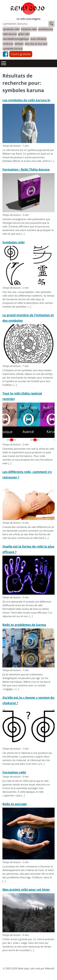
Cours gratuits (21, 54)
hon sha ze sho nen (36, 44)
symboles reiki (11, 29)
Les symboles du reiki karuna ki (26, 100)
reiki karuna (10, 34)
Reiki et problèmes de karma (24, 625)
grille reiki (24, 34)
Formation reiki (14, 772)
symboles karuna (13, 49)
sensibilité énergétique (16, 39)
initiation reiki (29, 29)
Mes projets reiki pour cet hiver (26, 889)
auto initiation (38, 39)
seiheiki (19, 44)
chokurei (8, 44)
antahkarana (46, 29)
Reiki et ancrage (15, 804)
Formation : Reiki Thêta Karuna (26, 169)
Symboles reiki (14, 242)
